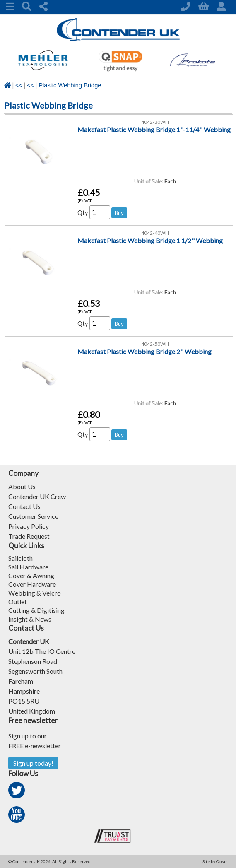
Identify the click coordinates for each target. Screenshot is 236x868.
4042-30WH (155, 122)
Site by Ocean (215, 861)
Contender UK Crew (37, 496)
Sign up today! (33, 763)
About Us (22, 486)
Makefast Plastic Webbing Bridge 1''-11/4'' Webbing (154, 129)
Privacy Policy (29, 526)
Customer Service (33, 516)
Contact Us (24, 506)
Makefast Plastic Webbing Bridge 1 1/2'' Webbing (150, 240)
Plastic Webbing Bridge (70, 85)
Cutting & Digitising (36, 610)
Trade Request (29, 536)
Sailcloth (20, 558)
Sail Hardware (28, 567)
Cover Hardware (32, 584)
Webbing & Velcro (35, 593)
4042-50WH (155, 344)
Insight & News (30, 619)
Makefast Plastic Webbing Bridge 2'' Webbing (144, 351)
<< (19, 85)
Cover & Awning (31, 575)
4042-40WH (155, 233)
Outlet (18, 602)
